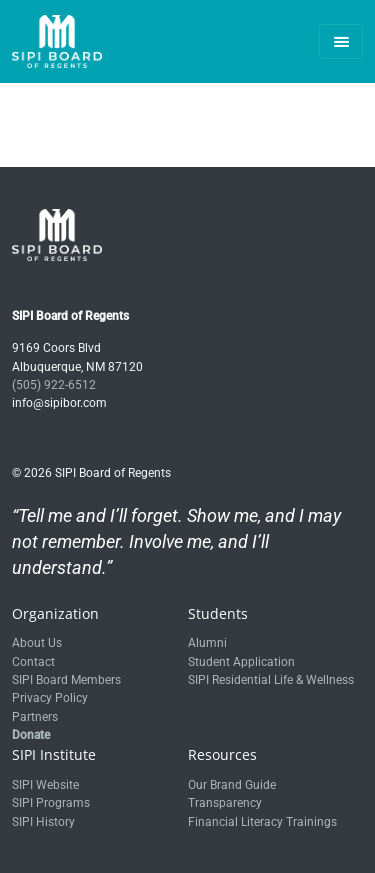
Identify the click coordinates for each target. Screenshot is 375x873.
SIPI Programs (51, 803)
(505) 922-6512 (54, 385)
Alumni (207, 643)
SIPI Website (45, 785)
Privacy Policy (50, 698)
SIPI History (43, 822)
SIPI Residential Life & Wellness (271, 680)
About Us (37, 643)
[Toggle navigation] (341, 41)
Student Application (241, 662)
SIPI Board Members (66, 680)
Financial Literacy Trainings (262, 822)
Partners (35, 717)
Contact (33, 662)
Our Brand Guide (232, 785)
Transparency (225, 803)
